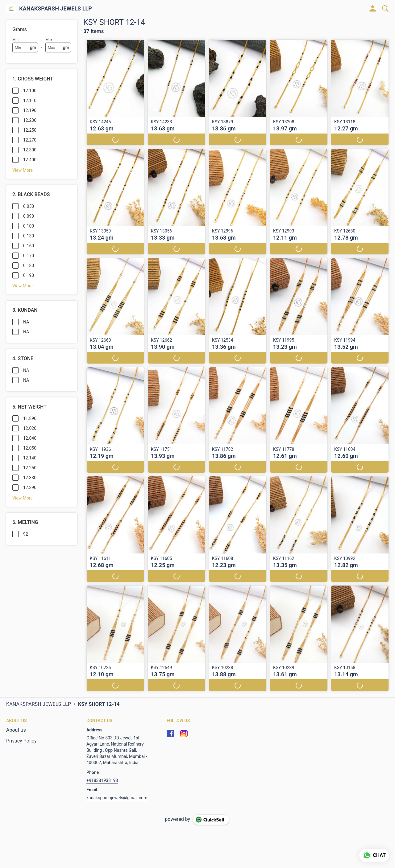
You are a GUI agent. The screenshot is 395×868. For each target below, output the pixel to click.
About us (16, 730)
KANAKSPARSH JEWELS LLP (56, 9)
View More (23, 170)
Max (49, 40)
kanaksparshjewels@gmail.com (117, 798)
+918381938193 (102, 780)
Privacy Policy (21, 741)
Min (15, 40)
